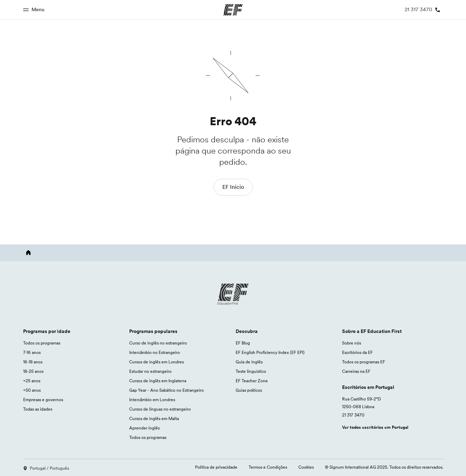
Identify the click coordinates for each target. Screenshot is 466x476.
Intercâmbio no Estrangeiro (155, 352)
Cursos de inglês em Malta (154, 418)
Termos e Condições (268, 467)
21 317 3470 (353, 415)
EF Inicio (233, 187)
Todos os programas (42, 343)
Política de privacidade (216, 467)
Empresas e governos (43, 400)
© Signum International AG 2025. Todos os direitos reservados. (384, 467)
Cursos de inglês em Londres (157, 362)
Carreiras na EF (356, 371)
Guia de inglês (249, 362)
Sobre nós (352, 343)
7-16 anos (32, 352)
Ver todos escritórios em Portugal (375, 427)
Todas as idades (38, 409)
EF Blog (243, 343)
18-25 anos (33, 371)
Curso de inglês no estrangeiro (158, 343)
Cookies (306, 467)
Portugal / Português (46, 468)
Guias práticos (249, 390)
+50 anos (32, 390)
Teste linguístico (251, 371)
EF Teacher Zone (252, 381)
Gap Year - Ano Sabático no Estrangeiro (166, 390)
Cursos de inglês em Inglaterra (158, 381)
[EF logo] (233, 294)
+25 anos (32, 381)
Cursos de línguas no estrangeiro (160, 409)
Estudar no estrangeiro (150, 371)
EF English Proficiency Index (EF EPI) (270, 352)
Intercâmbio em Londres (152, 400)
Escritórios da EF (357, 352)
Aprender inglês (144, 428)
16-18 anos (33, 362)
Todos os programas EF (364, 362)
